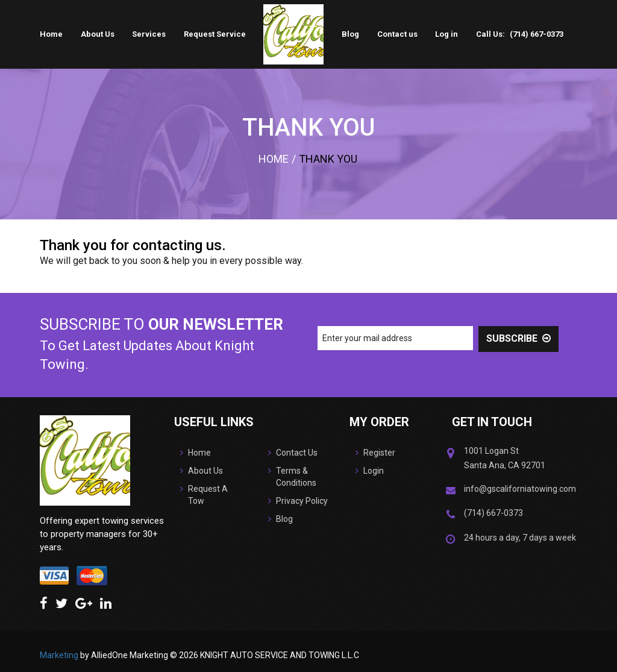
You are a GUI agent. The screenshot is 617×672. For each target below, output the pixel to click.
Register (375, 453)
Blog (350, 34)
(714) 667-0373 (537, 34)
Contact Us (293, 453)
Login (370, 471)
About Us (98, 34)
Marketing (59, 655)
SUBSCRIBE (518, 338)
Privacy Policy (298, 501)
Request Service (215, 34)
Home (51, 34)
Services (149, 34)
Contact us (397, 34)
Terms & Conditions (292, 477)
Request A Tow (204, 495)
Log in (446, 34)
